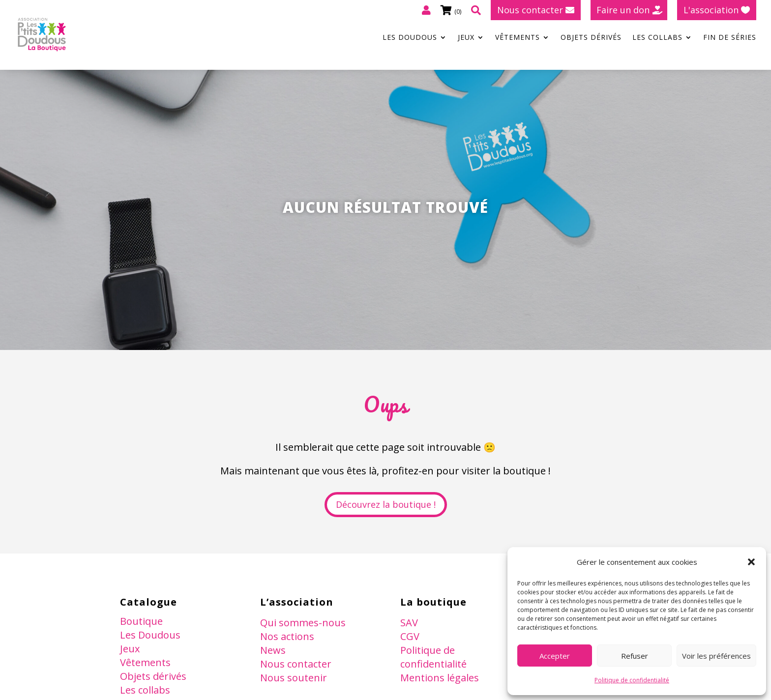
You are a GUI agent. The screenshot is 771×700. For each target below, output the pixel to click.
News (273, 650)
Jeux (466, 38)
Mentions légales (440, 678)
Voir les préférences (716, 656)
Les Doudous (410, 38)
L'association (711, 10)
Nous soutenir (294, 678)
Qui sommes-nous (303, 623)
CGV (410, 636)
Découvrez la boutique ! (386, 504)
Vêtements (518, 38)
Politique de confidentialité (632, 680)
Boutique (141, 621)
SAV (409, 623)
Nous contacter (530, 10)
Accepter (555, 656)
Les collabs (657, 38)
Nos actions (287, 636)
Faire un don (623, 10)
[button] (751, 562)
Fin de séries (730, 38)
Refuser (635, 656)
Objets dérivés (591, 38)
